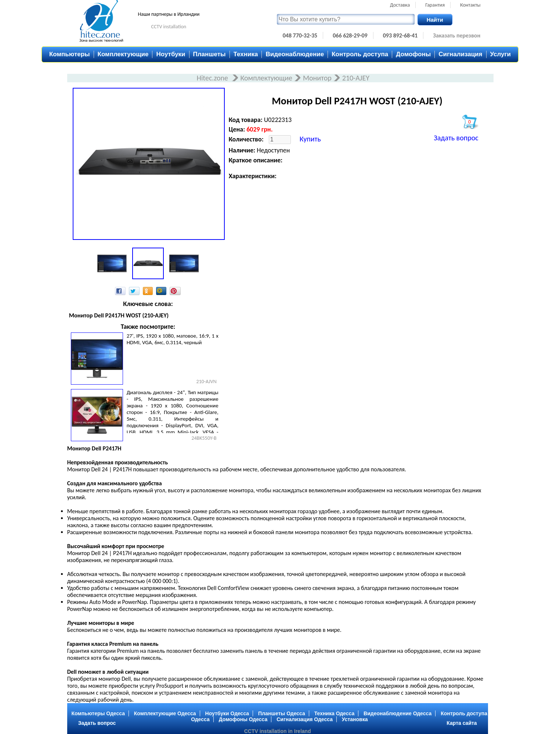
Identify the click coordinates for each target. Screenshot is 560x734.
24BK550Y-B (204, 438)
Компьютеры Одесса (98, 713)
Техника (246, 54)
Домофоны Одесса (243, 719)
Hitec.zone (213, 78)
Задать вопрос (456, 138)
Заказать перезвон (457, 35)
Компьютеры (70, 54)
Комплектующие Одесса (165, 713)
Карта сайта (462, 723)
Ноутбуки (171, 54)
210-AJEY (356, 78)
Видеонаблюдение (295, 54)
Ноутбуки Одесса (227, 713)
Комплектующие (123, 54)
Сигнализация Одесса (305, 719)
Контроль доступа (360, 54)
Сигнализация (460, 54)
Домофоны (413, 54)
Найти (435, 20)
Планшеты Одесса (282, 713)
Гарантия (435, 5)
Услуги (501, 54)
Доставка (400, 5)
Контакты (470, 5)
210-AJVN (206, 382)
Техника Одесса (335, 713)
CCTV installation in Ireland (278, 731)
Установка (355, 719)
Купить (310, 139)
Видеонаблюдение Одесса (398, 713)
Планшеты (209, 54)
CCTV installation (169, 27)
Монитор (317, 78)
